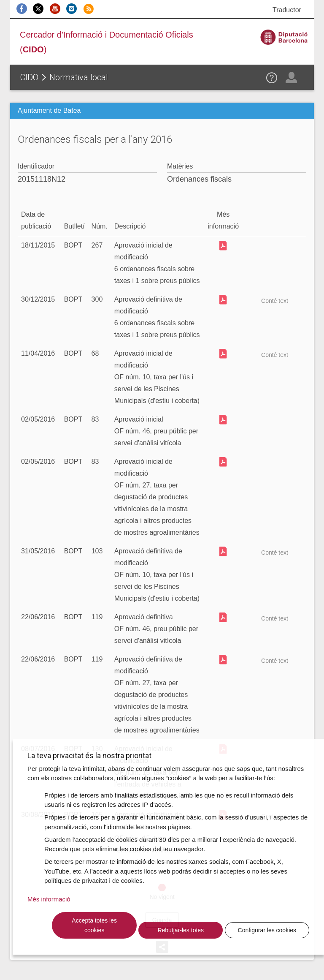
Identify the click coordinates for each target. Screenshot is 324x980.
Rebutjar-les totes (181, 930)
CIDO (29, 77)
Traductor (287, 10)
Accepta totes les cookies (94, 925)
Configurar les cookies (267, 930)
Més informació (49, 899)
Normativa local (79, 77)
